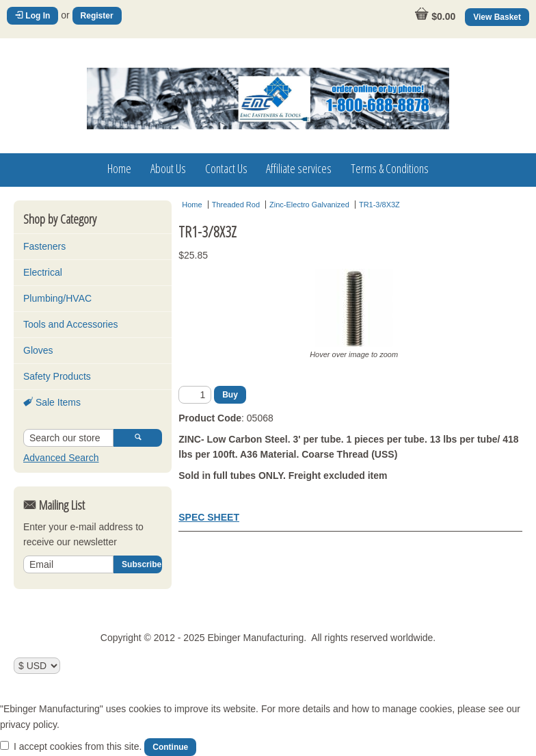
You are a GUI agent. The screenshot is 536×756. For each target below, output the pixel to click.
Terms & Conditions (390, 168)
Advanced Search (61, 458)
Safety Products (57, 376)
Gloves (38, 350)
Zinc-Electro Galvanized (309, 205)
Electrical (43, 272)
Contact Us (226, 168)
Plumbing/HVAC (57, 298)
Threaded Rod (236, 205)
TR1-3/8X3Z (379, 205)
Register (97, 16)
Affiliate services (299, 168)
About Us (168, 168)
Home (119, 168)
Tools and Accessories (71, 324)
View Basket (497, 17)
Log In (32, 16)
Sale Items (52, 402)
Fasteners (44, 246)
